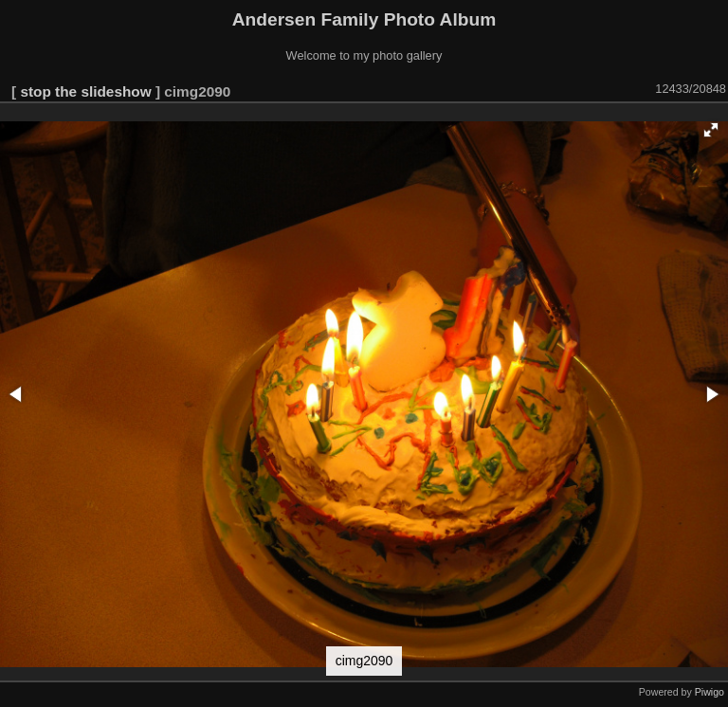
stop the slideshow (85, 91)
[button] (711, 130)
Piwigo (710, 692)
